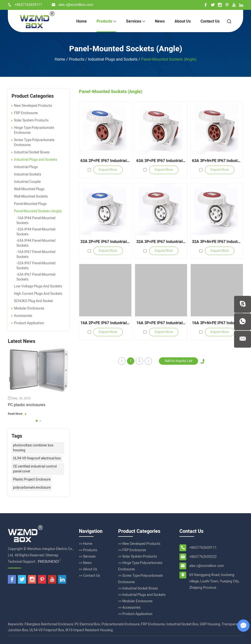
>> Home (86, 544)
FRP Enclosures (25, 113)
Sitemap (52, 555)
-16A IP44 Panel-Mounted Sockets (36, 221)
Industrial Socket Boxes (31, 152)
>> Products (88, 550)
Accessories (22, 316)
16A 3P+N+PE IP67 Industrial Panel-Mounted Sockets (217, 323)
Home (82, 21)
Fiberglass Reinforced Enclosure (49, 624)
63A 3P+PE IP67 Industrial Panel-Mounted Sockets (161, 161)
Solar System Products (30, 120)
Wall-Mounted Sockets (31, 196)
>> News (85, 563)
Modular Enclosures (28, 308)
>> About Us (88, 569)
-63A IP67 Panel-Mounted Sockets (36, 277)
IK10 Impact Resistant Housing (89, 630)
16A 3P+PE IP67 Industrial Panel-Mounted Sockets (161, 323)
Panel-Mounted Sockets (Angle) (126, 49)
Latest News (22, 341)
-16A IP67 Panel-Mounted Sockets (36, 254)
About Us (183, 21)
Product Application (28, 323)
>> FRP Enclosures (132, 550)
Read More (18, 414)
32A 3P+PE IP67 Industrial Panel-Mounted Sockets (161, 242)
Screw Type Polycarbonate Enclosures (33, 142)
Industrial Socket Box (182, 624)
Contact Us (210, 21)
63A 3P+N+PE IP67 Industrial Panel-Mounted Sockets (217, 161)
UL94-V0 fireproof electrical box (37, 458)
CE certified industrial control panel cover (35, 469)
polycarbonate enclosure (32, 488)
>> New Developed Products (139, 544)
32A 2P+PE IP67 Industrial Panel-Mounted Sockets (105, 242)
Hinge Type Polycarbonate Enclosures (33, 130)
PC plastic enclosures (27, 405)
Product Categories (33, 96)
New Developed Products (32, 106)
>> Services (87, 557)
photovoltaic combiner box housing (33, 448)
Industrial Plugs (26, 167)
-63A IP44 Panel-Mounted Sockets (36, 243)
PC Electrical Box (87, 624)
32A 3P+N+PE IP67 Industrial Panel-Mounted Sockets (217, 242)
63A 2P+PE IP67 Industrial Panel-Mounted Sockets (105, 161)
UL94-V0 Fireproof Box (47, 630)
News (160, 21)
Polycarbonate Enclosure (120, 624)
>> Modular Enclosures (135, 601)
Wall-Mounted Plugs (29, 189)
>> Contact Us (89, 576)
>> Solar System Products (138, 557)
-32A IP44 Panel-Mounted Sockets (36, 232)
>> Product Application (135, 614)
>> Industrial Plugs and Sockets (142, 595)
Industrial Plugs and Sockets (113, 59)
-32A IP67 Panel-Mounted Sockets (36, 266)
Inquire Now (108, 170)
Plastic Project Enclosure (32, 479)
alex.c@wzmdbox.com (76, 5)
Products (106, 21)
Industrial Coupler (27, 182)
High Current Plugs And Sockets (38, 294)
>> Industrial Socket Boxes (138, 588)
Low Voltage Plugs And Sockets (38, 286)
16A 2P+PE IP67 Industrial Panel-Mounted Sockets (105, 323)
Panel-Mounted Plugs (30, 204)
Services (136, 21)
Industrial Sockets (28, 174)
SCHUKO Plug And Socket (33, 301)
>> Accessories (129, 608)
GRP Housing (210, 624)
